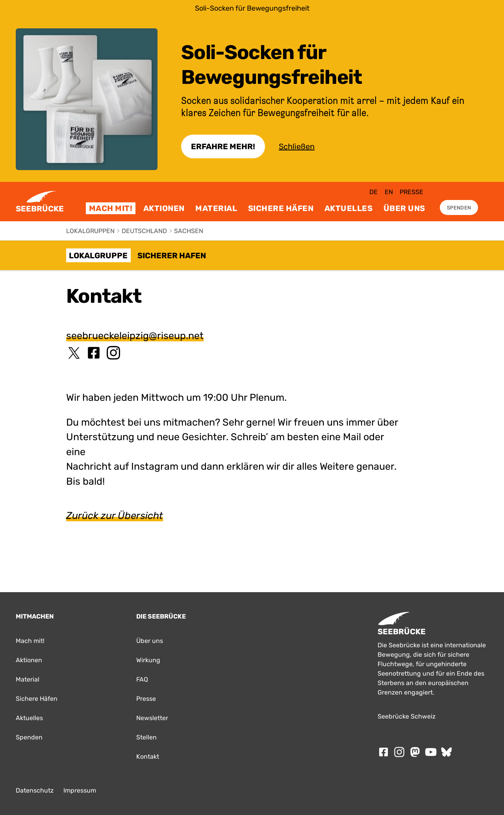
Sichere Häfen (281, 208)
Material (216, 208)
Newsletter (152, 718)
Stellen (146, 737)
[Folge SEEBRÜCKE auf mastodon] (415, 752)
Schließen (297, 146)
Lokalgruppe (98, 256)
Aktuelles (349, 208)
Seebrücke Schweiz (407, 716)
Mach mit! (111, 208)
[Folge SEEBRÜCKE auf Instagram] (399, 752)
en (389, 192)
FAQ (142, 679)
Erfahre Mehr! (223, 146)
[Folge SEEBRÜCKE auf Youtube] (431, 752)
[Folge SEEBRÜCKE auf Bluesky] (447, 752)
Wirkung (148, 660)
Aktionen (164, 208)
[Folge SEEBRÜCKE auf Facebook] (384, 752)
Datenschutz (35, 790)
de (373, 192)
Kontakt (148, 757)
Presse (411, 192)
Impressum (80, 790)
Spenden (459, 208)
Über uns (404, 208)
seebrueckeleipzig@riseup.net (135, 336)
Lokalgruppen (90, 231)
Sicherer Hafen (172, 256)
